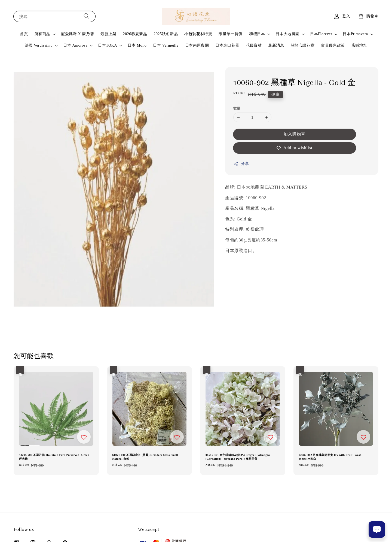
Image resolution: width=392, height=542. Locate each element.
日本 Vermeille (166, 45)
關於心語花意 (303, 45)
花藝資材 (254, 45)
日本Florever (321, 34)
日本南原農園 (197, 45)
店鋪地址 (359, 45)
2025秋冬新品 (166, 34)
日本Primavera (355, 34)
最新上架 (108, 34)
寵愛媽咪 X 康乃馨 (77, 34)
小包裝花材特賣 (198, 34)
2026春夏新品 (135, 34)
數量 (237, 108)
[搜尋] (87, 16)
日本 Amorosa (75, 45)
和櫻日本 (257, 34)
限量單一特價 (231, 34)
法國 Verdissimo (39, 45)
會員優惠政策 (333, 45)
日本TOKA (108, 45)
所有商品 (42, 34)
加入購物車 (295, 134)
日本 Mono (137, 45)
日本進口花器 (227, 45)
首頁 (24, 34)
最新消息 (276, 45)
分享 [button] (241, 164)
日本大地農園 (287, 34)
